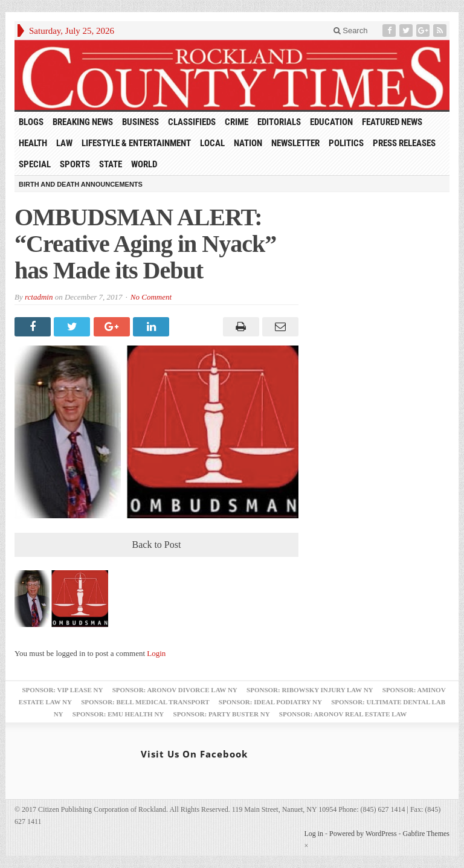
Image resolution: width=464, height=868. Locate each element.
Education (331, 122)
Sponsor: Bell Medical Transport (145, 702)
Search (351, 31)
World (144, 164)
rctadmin (39, 297)
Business (140, 122)
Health (33, 143)
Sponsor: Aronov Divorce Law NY (175, 690)
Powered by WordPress (363, 834)
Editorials (279, 122)
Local (212, 143)
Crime (237, 122)
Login (156, 653)
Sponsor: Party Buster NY (222, 714)
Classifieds (192, 122)
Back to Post (157, 545)
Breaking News (83, 122)
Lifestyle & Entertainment (136, 143)
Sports (75, 164)
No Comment (151, 297)
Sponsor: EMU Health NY (118, 714)
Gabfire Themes (426, 834)
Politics (346, 143)
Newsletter (295, 143)
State (111, 164)
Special (35, 164)
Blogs (31, 122)
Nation (248, 143)
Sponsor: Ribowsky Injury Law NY (310, 690)
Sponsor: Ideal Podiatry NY (270, 702)
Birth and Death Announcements (81, 184)
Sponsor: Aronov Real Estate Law (343, 714)
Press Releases (404, 143)
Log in (314, 834)
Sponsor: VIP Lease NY (62, 690)
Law (64, 143)
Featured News (392, 122)
